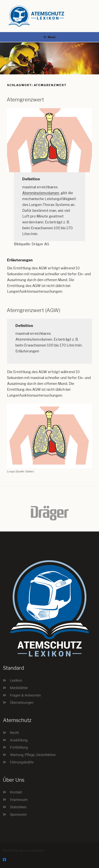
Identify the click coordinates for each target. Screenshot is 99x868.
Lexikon (16, 680)
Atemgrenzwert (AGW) (33, 310)
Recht (14, 733)
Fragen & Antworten (25, 695)
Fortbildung (19, 747)
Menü (49, 37)
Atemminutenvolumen (41, 193)
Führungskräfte (22, 762)
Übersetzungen (22, 702)
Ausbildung (19, 740)
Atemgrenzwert (25, 100)
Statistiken (18, 807)
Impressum (19, 800)
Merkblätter (19, 688)
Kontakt (16, 792)
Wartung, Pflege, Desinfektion (33, 755)
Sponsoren (18, 814)
